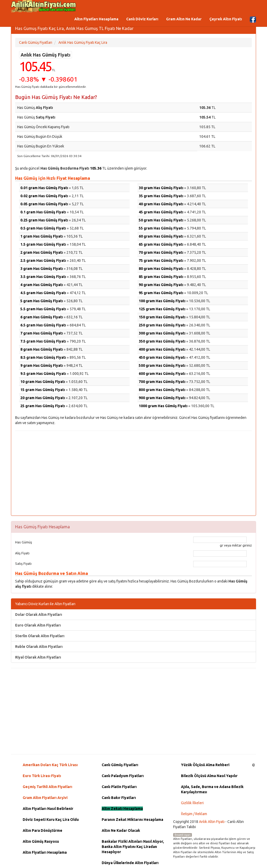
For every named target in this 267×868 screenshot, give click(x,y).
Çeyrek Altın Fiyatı (226, 19)
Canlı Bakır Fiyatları (119, 798)
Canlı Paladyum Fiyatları (123, 776)
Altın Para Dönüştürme (43, 830)
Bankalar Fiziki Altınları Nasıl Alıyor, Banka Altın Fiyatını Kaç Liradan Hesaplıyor (133, 847)
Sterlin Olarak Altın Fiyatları (40, 636)
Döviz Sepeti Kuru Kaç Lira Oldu (51, 820)
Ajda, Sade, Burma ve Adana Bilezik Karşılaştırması (212, 789)
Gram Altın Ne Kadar (184, 19)
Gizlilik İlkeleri (192, 803)
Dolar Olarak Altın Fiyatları (39, 615)
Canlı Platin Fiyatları (119, 787)
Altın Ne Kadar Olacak (121, 830)
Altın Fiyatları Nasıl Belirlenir (48, 809)
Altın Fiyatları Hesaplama (96, 19)
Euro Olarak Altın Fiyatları (38, 625)
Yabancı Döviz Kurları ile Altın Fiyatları (45, 604)
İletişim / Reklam (194, 814)
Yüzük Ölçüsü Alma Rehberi (205, 765)
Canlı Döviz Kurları (142, 19)
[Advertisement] (133, 473)
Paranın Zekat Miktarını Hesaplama (132, 820)
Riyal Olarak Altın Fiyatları (38, 657)
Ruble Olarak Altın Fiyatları (39, 647)
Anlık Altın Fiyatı (212, 822)
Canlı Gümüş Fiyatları (120, 765)
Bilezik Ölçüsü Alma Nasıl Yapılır (209, 776)
